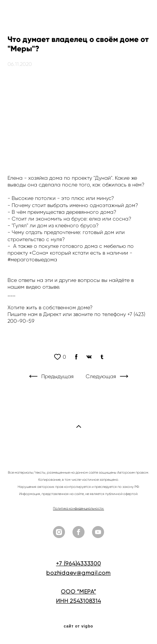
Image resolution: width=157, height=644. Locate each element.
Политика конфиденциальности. (78, 508)
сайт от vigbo (78, 626)
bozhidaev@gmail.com (78, 573)
